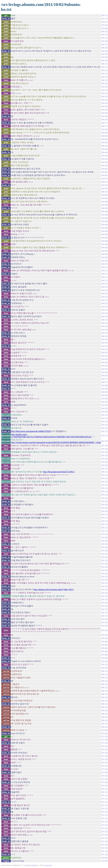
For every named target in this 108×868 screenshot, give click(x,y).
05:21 (104, 469)
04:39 (104, 129)
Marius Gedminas (32, 865)
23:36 (104, 861)
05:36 (104, 603)
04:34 (104, 100)
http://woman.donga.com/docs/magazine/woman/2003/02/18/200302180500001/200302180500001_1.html (56, 442)
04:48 (104, 195)
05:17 (104, 431)
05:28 (104, 534)
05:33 (104, 583)
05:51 (104, 665)
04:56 (104, 359)
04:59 (104, 405)
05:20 (104, 459)
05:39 (104, 626)
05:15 (104, 418)
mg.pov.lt (49, 865)
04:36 (104, 110)
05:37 (104, 609)
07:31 (104, 789)
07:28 (104, 740)
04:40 (104, 133)
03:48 (104, 28)
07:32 (104, 818)
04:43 (104, 146)
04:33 (104, 90)
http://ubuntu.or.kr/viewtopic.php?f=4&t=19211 (54, 589)
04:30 (104, 54)
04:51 (104, 267)
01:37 (104, 19)
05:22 (104, 475)
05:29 (104, 557)
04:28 (104, 48)
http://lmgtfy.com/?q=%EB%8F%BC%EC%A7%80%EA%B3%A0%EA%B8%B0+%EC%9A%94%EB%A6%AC (51, 436)
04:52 (104, 284)
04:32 (104, 77)
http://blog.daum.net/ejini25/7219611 (59, 472)
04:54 (104, 333)
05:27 (104, 514)
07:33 (104, 832)
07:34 (104, 845)
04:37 (104, 123)
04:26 (104, 41)
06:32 (104, 678)
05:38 (104, 619)
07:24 (104, 737)
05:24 (104, 498)
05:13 (104, 415)
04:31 (104, 64)
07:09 (104, 733)
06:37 (104, 724)
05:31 (104, 577)
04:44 (104, 149)
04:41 (104, 143)
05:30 (104, 574)
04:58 (104, 385)
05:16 (104, 422)
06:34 (104, 707)
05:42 (104, 661)
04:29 (104, 51)
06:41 (104, 727)
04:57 (104, 379)
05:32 (104, 580)
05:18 (104, 441)
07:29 (104, 743)
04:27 (104, 44)
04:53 (104, 313)
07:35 (104, 855)
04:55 (104, 339)
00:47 (104, 15)
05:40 (104, 642)
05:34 (104, 590)
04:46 (104, 172)
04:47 (104, 179)
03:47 (104, 22)
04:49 (104, 218)
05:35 (104, 596)
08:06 (104, 858)
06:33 (104, 691)
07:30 (104, 769)
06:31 (104, 671)
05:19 (104, 452)
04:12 (104, 31)
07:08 (104, 730)
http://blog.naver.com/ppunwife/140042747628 (31, 431)
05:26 (104, 501)
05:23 (104, 482)
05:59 (104, 668)
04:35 (104, 106)
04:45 (104, 159)
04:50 (104, 257)
